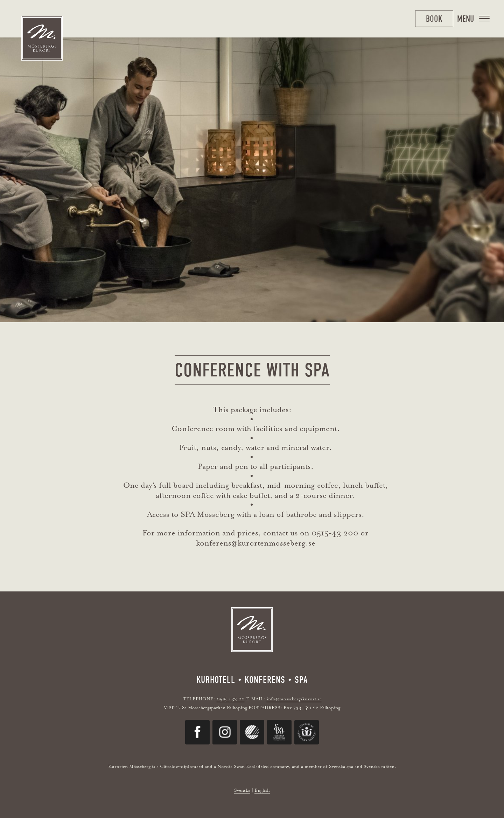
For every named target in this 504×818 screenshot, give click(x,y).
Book (434, 19)
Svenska (242, 790)
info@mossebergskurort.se (294, 699)
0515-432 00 (231, 699)
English (262, 790)
